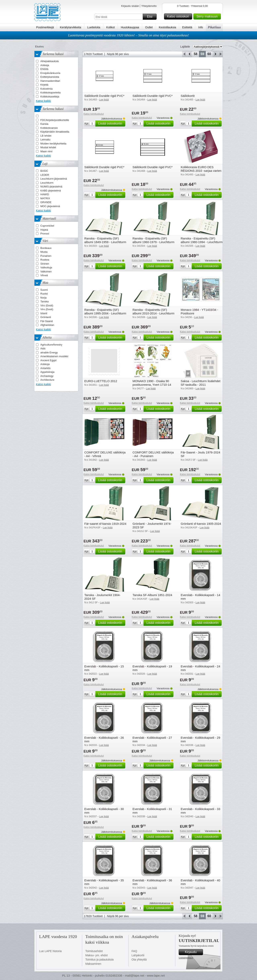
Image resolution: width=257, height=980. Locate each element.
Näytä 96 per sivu (118, 54)
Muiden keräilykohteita (53, 144)
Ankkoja (45, 364)
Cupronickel (47, 226)
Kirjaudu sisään (130, 6)
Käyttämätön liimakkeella (55, 132)
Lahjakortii (138, 955)
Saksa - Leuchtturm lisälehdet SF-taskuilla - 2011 (201, 383)
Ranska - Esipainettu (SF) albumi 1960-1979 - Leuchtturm (153, 240)
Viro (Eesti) (47, 305)
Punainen (46, 256)
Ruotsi (44, 294)
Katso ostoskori (179, 16)
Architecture (47, 380)
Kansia (44, 124)
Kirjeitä (44, 85)
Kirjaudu (193, 952)
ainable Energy (49, 352)
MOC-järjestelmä (50, 206)
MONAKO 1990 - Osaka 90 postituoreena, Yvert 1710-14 (152, 383)
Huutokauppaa (130, 27)
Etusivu (39, 47)
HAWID (45, 194)
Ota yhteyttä (139, 960)
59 (202, 54)
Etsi (151, 17)
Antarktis (45, 368)
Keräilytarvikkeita (70, 27)
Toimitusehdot (94, 951)
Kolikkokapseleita (50, 93)
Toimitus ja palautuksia (99, 960)
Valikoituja (46, 268)
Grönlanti (46, 317)
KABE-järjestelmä (51, 191)
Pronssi (45, 234)
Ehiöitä (44, 69)
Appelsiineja (47, 372)
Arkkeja (45, 65)
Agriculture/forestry (51, 345)
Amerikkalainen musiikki (54, 356)
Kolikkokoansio (49, 128)
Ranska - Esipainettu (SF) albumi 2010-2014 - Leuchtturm (153, 311)
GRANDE (46, 202)
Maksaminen (93, 964)
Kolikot (110, 27)
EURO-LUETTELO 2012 (101, 381)
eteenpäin (215, 54)
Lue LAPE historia (50, 951)
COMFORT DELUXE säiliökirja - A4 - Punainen (153, 454)
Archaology (47, 376)
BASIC (44, 171)
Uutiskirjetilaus (186, 958)
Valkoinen (46, 272)
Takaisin (190, 54)
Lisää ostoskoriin (111, 124)
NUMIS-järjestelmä (51, 187)
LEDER (45, 175)
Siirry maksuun (208, 16)
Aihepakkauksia (49, 61)
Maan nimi (46, 151)
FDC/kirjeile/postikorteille (55, 120)
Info (201, 27)
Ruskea (45, 260)
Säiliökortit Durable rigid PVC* (104, 96)
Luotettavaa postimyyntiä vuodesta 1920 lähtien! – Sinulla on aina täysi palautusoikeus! (128, 35)
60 (209, 54)
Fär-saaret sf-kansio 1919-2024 (105, 524)
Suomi (44, 290)
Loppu (220, 54)
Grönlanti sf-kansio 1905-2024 (201, 524)
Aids (43, 348)
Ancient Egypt (48, 360)
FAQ (134, 951)
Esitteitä (187, 27)
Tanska (44, 301)
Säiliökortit (188, 96)
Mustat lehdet (48, 147)
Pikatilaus (214, 27)
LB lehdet (46, 136)
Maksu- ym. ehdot (96, 955)
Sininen (45, 264)
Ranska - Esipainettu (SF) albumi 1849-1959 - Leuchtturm (105, 240)
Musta (44, 252)
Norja (43, 298)
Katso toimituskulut (94, 114)
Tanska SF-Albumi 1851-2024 (152, 595)
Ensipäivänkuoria (50, 73)
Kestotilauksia (167, 27)
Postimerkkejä (45, 27)
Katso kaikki (43, 101)
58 (196, 54)
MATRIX (45, 198)
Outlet (149, 27)
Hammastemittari (50, 81)
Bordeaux (46, 248)
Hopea (44, 230)
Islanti (44, 313)
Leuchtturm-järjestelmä (54, 179)
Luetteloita (94, 27)
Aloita (184, 54)
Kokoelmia (46, 89)
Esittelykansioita (50, 77)
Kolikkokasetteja (50, 97)
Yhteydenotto (149, 6)
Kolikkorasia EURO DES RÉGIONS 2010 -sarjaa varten (201, 169)
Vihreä (44, 275)
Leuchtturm (47, 183)
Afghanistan (47, 325)
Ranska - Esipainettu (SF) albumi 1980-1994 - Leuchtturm (202, 240)
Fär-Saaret (47, 321)
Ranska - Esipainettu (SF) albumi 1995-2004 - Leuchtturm (105, 311)
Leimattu (45, 140)
